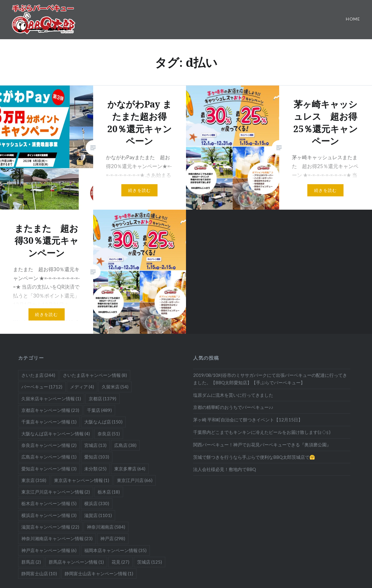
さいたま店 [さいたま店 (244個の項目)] (38, 375)
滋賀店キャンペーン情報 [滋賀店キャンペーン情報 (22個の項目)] (50, 527)
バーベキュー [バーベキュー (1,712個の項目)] (42, 387)
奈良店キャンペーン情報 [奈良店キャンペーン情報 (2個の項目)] (49, 445)
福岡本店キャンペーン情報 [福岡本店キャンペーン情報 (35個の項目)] (115, 550)
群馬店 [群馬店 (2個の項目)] (31, 562)
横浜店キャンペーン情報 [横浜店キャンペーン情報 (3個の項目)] (49, 515)
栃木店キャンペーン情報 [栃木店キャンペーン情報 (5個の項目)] (49, 503)
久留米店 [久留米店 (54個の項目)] (115, 387)
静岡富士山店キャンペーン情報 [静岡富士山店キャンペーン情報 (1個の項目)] (99, 573)
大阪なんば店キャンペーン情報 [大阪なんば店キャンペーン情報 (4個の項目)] (56, 434)
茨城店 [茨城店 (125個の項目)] (150, 562)
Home (353, 19)
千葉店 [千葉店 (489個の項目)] (99, 410)
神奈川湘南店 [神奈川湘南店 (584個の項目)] (106, 527)
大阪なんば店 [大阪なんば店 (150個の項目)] (103, 422)
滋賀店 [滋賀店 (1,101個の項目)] (98, 515)
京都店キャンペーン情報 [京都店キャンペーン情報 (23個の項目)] (50, 410)
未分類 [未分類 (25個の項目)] (95, 469)
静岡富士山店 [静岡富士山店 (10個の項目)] (39, 573)
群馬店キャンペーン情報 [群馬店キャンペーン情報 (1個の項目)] (76, 562)
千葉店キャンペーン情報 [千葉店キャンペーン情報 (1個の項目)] (49, 422)
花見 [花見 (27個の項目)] (120, 562)
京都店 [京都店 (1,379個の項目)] (102, 399)
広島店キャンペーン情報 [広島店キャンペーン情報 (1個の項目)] (49, 457)
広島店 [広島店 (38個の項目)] (125, 445)
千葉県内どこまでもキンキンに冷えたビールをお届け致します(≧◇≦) (262, 432)
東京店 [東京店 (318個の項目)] (34, 480)
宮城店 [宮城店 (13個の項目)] (95, 445)
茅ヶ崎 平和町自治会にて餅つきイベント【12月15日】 (248, 420)
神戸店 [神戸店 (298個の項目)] (113, 538)
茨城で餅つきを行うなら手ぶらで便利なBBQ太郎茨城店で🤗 (254, 457)
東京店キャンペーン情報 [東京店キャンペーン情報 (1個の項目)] (82, 480)
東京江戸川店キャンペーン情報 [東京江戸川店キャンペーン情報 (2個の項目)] (56, 492)
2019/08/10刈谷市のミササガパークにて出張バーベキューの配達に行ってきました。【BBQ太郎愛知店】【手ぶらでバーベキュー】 (270, 379)
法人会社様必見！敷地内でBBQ (225, 469)
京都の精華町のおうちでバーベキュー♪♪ (233, 407)
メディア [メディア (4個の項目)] (82, 387)
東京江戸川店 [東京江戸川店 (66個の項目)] (135, 480)
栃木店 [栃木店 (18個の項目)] (109, 492)
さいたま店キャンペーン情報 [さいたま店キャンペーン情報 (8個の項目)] (95, 375)
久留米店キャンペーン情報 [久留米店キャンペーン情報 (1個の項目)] (51, 399)
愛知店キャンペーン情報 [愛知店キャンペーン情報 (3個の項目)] (49, 469)
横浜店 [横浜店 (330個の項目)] (97, 503)
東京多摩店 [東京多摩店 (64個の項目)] (130, 469)
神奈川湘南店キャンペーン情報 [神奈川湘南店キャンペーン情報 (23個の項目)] (57, 538)
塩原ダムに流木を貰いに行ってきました (233, 395)
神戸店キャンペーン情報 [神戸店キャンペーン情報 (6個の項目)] (49, 550)
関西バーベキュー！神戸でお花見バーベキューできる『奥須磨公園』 (262, 445)
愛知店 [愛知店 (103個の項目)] (97, 457)
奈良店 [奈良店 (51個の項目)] (109, 434)
